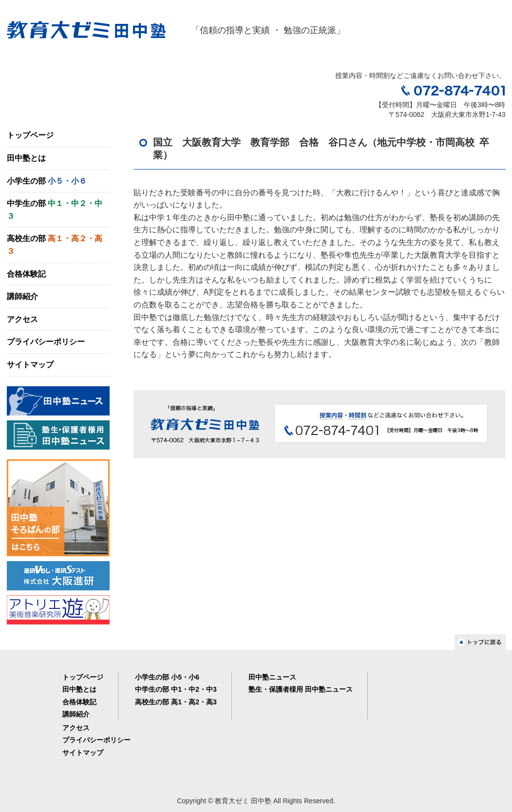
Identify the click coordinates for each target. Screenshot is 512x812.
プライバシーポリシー (46, 342)
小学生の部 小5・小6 (167, 677)
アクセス (22, 319)
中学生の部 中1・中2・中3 (176, 689)
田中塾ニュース (272, 677)
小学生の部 (47, 181)
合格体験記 (26, 274)
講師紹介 (22, 296)
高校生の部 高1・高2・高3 (176, 702)
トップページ (30, 135)
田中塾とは (26, 158)
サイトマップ (30, 365)
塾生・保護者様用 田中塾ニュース (301, 689)
